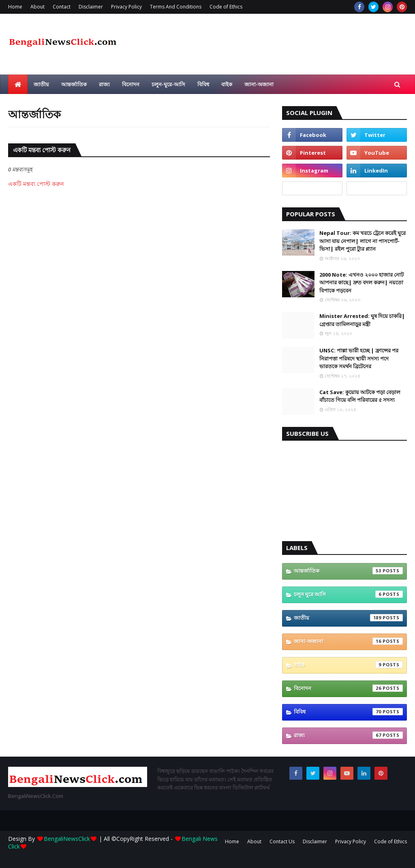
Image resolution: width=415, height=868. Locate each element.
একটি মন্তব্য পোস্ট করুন (36, 184)
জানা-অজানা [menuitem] (259, 84)
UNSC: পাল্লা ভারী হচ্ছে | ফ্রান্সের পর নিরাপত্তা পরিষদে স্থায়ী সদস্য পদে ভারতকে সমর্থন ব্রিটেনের (359, 358)
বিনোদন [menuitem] (131, 84)
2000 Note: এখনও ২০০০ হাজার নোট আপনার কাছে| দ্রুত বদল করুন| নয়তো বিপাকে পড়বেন (362, 283)
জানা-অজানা (348, 641)
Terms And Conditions (176, 7)
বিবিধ (348, 712)
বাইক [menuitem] (227, 84)
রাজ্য (348, 735)
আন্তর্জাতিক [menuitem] (74, 84)
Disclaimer (91, 7)
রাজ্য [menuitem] (104, 84)
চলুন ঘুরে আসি (348, 594)
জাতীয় (348, 618)
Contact (62, 7)
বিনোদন (348, 688)
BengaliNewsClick (67, 839)
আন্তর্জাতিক (348, 571)
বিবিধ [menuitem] (203, 84)
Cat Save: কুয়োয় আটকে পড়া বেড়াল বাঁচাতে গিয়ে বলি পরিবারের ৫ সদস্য (360, 396)
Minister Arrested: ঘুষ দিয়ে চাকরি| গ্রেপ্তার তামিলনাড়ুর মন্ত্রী (362, 320)
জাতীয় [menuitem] (41, 84)
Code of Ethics (226, 7)
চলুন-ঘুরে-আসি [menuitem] (168, 84)
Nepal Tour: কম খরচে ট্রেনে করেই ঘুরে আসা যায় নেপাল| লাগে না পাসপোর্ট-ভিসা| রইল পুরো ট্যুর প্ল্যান (363, 241)
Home (15, 7)
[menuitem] (18, 84)
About (37, 7)
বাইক (348, 665)
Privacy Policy (126, 7)
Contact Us (282, 841)
